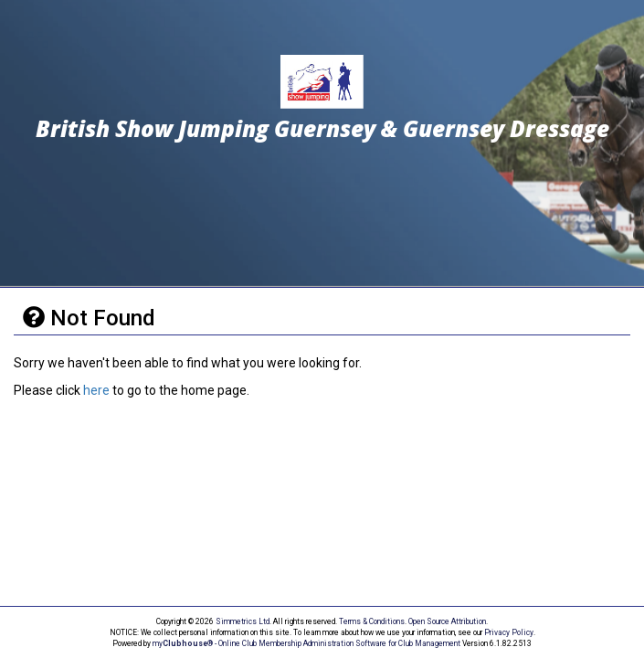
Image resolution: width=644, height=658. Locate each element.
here (96, 390)
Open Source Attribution (447, 621)
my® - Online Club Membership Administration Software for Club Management (306, 643)
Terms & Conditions (372, 621)
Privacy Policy (509, 632)
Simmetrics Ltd (243, 621)
